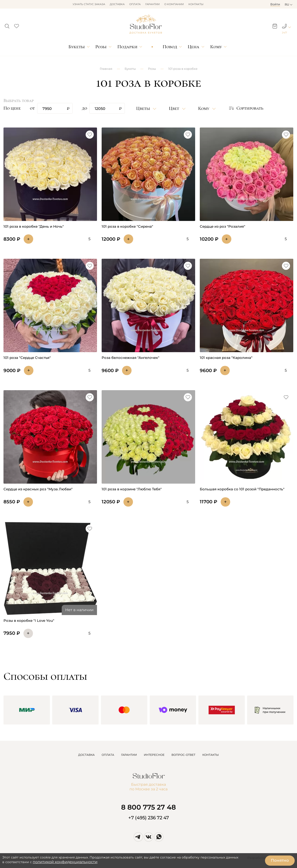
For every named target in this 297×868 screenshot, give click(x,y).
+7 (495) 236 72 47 (149, 818)
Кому (216, 47)
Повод (170, 47)
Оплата (135, 4)
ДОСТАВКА (86, 755)
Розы (101, 47)
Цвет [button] (175, 108)
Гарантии (152, 4)
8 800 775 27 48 (148, 807)
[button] (7, 25)
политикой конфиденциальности (65, 862)
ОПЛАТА (108, 755)
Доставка (117, 4)
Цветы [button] (144, 108)
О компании (174, 4)
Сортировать (246, 108)
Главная (106, 69)
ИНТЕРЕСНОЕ (154, 755)
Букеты (77, 47)
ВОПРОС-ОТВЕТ (183, 755)
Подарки (127, 47)
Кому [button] (204, 108)
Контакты (196, 4)
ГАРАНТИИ (129, 755)
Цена (194, 47)
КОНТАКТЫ (211, 755)
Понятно (280, 860)
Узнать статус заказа (89, 4)
